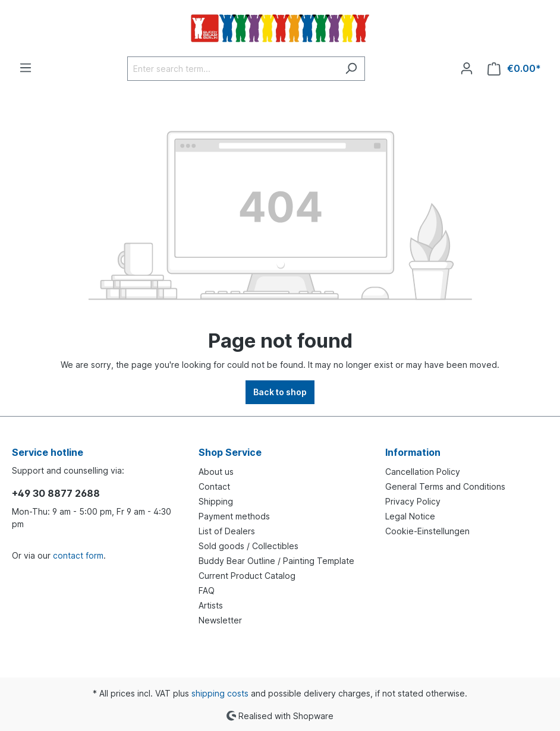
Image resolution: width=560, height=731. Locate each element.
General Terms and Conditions (445, 486)
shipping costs (220, 693)
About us (216, 472)
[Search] (351, 69)
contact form (78, 555)
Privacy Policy (413, 501)
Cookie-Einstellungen (427, 531)
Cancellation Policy (423, 472)
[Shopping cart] (514, 69)
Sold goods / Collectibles (248, 546)
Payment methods (234, 516)
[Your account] (467, 68)
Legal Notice (410, 516)
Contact (214, 486)
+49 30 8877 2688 (56, 493)
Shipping (216, 501)
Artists (211, 605)
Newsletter (220, 620)
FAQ (207, 590)
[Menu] (26, 68)
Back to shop (280, 392)
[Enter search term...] (232, 69)
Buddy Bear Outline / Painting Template (276, 561)
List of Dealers (227, 531)
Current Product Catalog (247, 576)
